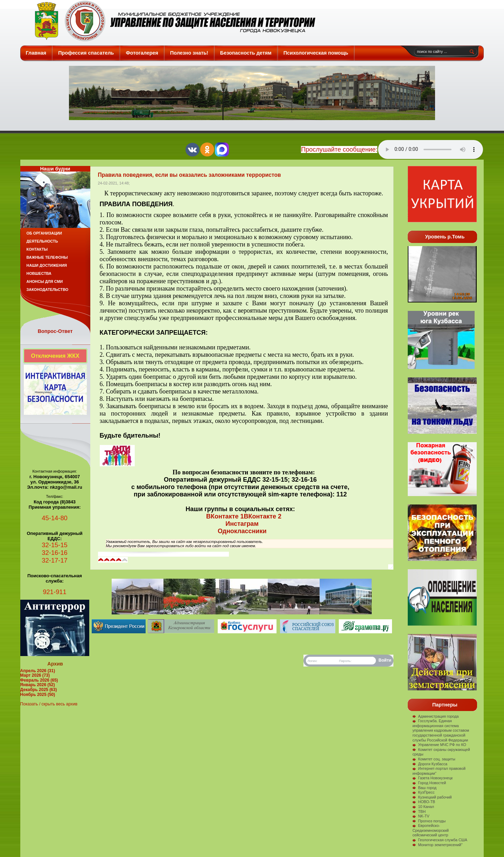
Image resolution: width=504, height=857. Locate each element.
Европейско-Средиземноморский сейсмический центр (430, 830)
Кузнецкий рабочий (432, 797)
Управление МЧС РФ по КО (439, 745)
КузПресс (423, 792)
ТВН (419, 811)
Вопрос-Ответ (55, 331)
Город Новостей (429, 783)
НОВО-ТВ (424, 802)
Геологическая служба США (440, 840)
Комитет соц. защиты (434, 759)
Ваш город (424, 788)
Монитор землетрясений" (437, 845)
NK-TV (421, 816)
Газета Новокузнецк (432, 778)
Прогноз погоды (429, 821)
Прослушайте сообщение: (339, 149)
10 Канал (423, 807)
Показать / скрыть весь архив (49, 704)
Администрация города (435, 716)
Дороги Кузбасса (430, 764)
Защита (172, 21)
